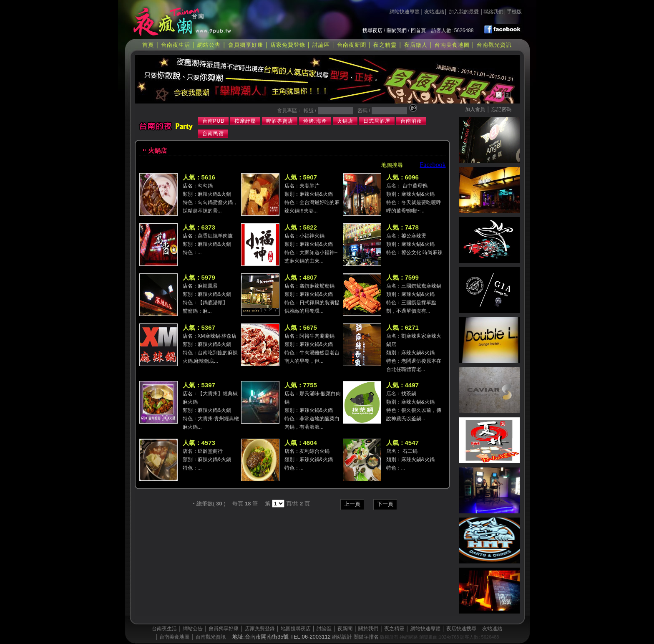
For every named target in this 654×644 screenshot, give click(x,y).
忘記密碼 (501, 109)
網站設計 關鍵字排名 (355, 637)
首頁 (148, 45)
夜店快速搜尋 (461, 629)
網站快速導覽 (405, 12)
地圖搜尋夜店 (296, 629)
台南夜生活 (176, 45)
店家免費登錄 (288, 45)
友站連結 (434, 12)
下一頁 (385, 504)
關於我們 (397, 30)
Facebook (433, 165)
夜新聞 (345, 629)
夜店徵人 (416, 45)
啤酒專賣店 (280, 121)
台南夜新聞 (352, 45)
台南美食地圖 (452, 45)
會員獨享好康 (246, 45)
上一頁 (352, 504)
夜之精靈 (385, 45)
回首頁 (418, 30)
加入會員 (475, 109)
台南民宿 (213, 134)
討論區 (321, 45)
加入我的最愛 (464, 12)
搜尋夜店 (372, 30)
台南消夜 (411, 121)
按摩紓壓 (245, 121)
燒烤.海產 (315, 121)
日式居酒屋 (377, 121)
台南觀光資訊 (494, 45)
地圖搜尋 (392, 165)
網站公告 (209, 45)
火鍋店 (345, 121)
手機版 (514, 12)
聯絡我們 (493, 12)
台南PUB (214, 121)
